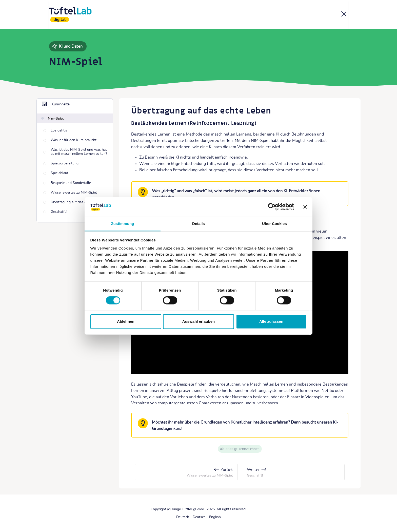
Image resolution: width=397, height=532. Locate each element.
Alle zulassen (271, 321)
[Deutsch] (183, 517)
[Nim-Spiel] (52, 118)
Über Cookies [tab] (274, 224)
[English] (215, 517)
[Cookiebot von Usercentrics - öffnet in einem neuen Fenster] (272, 207)
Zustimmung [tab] (123, 224)
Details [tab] (198, 224)
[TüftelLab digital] (70, 15)
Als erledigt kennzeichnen (240, 449)
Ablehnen (126, 321)
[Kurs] (344, 15)
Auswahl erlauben (198, 321)
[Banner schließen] (305, 207)
